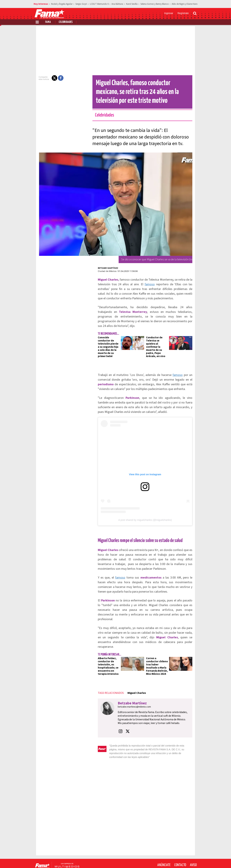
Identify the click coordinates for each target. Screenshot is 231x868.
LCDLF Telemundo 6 (99, 4)
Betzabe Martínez (102, 268)
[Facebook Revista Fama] (170, 860)
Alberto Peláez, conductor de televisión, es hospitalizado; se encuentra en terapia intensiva (102, 652)
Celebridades (66, 22)
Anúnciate (164, 847)
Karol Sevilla (132, 4)
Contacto (180, 847)
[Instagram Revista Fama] (186, 860)
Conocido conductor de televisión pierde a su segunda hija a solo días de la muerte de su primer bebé (104, 341)
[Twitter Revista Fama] (178, 860)
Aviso (193, 847)
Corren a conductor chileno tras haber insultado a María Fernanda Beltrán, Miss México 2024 (158, 651)
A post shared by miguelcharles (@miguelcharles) (145, 520)
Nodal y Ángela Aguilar (62, 4)
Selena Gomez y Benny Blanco (155, 4)
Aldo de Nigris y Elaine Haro (185, 4)
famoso (139, 284)
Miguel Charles (131, 679)
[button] (48, 78)
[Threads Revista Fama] (193, 860)
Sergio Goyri (81, 4)
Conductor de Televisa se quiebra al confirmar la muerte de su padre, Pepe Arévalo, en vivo (158, 341)
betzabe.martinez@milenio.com (128, 693)
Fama (48, 22)
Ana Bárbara (117, 4)
